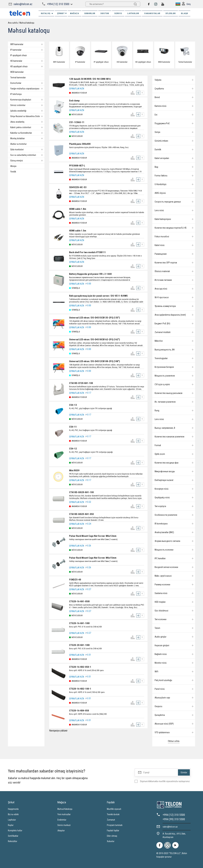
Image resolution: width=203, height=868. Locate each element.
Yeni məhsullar (64, 814)
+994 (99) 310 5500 (174, 819)
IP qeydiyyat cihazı (19, 55)
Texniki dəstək (113, 814)
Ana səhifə (13, 23)
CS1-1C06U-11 (77, 122)
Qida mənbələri (27, 149)
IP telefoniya (16, 94)
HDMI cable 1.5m (78, 231)
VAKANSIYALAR (152, 13)
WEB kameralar (17, 72)
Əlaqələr (61, 831)
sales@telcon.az (23, 4)
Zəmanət (111, 820)
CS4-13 (73, 405)
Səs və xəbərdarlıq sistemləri (27, 155)
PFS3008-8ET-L (77, 166)
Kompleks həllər (15, 831)
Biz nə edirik (13, 814)
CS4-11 (73, 427)
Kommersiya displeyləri (27, 100)
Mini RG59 (74, 470)
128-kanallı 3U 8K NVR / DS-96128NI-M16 (90, 79)
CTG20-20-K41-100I (79, 645)
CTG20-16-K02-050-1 (80, 667)
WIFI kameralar (27, 44)
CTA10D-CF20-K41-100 (81, 383)
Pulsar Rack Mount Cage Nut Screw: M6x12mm (93, 536)
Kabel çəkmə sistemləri (27, 127)
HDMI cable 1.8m (78, 209)
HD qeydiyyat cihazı (27, 66)
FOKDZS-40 (75, 580)
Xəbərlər (111, 841)
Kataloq (47, 13)
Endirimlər (62, 820)
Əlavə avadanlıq (27, 122)
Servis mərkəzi (64, 825)
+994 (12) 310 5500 (58, 4)
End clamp (74, 101)
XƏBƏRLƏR (90, 13)
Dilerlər (171, 13)
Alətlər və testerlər (18, 144)
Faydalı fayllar (113, 831)
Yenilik (13, 172)
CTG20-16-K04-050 (79, 711)
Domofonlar (27, 83)
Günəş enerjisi (27, 161)
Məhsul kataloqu (27, 23)
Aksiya (13, 166)
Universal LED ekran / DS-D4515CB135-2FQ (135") (95, 318)
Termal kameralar (18, 78)
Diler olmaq (112, 836)
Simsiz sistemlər (27, 105)
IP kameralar (27, 50)
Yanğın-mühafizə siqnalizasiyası (27, 89)
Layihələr (133, 13)
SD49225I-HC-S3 (78, 187)
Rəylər (11, 825)
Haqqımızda (13, 809)
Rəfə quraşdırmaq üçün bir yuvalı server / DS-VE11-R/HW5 (98, 296)
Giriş (186, 4)
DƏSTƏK (105, 13)
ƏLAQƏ (184, 13)
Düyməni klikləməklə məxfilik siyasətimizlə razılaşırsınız (165, 781)
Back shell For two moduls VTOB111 (87, 252)
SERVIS (118, 13)
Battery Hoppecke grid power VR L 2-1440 (90, 274)
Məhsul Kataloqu (65, 809)
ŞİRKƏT (62, 13)
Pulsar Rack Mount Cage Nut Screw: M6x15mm (93, 558)
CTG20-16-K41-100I (79, 623)
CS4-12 (73, 449)
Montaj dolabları (27, 138)
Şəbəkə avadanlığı (27, 111)
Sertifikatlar (13, 836)
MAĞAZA (75, 13)
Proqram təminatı (115, 825)
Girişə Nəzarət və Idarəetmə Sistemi (27, 116)
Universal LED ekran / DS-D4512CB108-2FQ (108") (95, 361)
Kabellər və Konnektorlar (27, 133)
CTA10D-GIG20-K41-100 (81, 492)
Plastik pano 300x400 (80, 144)
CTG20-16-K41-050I (79, 601)
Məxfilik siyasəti (114, 809)
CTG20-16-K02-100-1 (80, 689)
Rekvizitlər (13, 841)
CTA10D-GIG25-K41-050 (81, 514)
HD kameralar (27, 61)
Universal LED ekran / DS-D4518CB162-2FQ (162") (95, 339)
